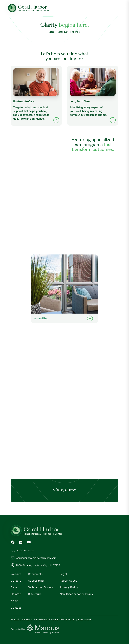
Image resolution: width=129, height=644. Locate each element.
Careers (16, 581)
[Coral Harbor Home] (28, 8)
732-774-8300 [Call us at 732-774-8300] (22, 551)
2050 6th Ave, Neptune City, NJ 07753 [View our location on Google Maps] (35, 565)
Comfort (16, 594)
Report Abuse (69, 581)
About (15, 601)
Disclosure (35, 594)
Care (14, 587)
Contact (16, 608)
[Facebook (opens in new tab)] (13, 542)
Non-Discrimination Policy (77, 594)
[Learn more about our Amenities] (64, 289)
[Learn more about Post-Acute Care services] (36, 96)
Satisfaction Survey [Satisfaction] (41, 587)
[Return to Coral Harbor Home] (64, 531)
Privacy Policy (69, 587)
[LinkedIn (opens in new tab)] (21, 542)
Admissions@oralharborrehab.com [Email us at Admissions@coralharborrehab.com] (34, 558)
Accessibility (36, 581)
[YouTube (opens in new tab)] (29, 542)
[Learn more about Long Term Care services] (93, 96)
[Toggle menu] (124, 8)
